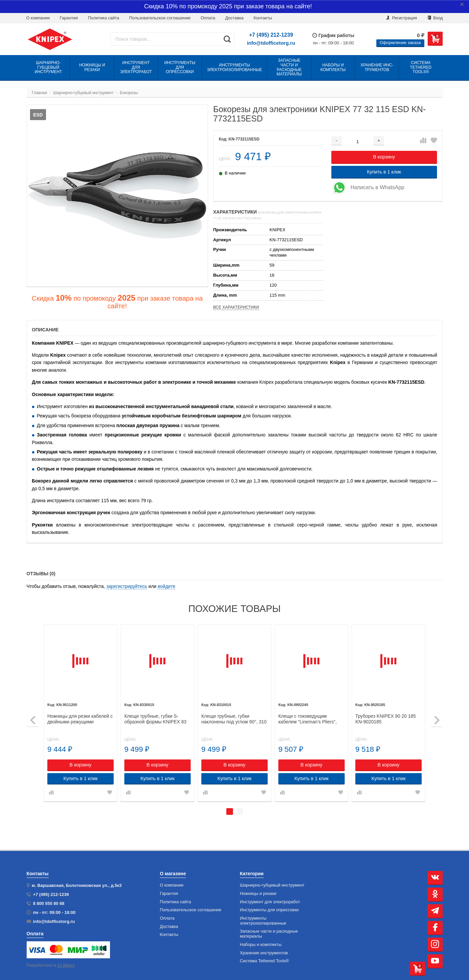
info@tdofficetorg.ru (271, 43)
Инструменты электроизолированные (263, 921)
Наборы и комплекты (261, 945)
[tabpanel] (82, 713)
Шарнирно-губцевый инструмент (272, 885)
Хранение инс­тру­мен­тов (264, 953)
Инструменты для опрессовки (269, 910)
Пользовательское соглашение (160, 18)
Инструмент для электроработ (270, 902)
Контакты (169, 935)
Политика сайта (104, 18)
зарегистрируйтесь (127, 586)
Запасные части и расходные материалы (269, 934)
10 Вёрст (66, 965)
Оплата (208, 18)
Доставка (234, 18)
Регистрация (402, 18)
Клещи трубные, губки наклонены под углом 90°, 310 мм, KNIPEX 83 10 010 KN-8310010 (235, 719)
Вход (435, 18)
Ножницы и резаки (258, 894)
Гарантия (69, 18)
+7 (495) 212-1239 (271, 35)
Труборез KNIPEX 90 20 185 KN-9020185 (386, 719)
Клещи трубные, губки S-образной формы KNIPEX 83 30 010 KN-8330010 (157, 719)
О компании (38, 18)
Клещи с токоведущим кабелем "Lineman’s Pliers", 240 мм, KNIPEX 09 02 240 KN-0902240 (308, 719)
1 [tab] (230, 811)
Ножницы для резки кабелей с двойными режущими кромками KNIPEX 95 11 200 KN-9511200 (82, 719)
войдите (166, 586)
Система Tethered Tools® (265, 961)
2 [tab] (240, 811)
